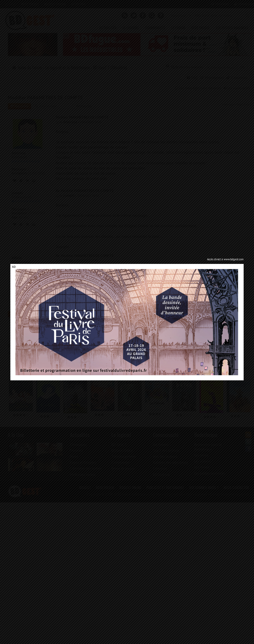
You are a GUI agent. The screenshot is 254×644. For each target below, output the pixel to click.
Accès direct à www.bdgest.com (225, 259)
